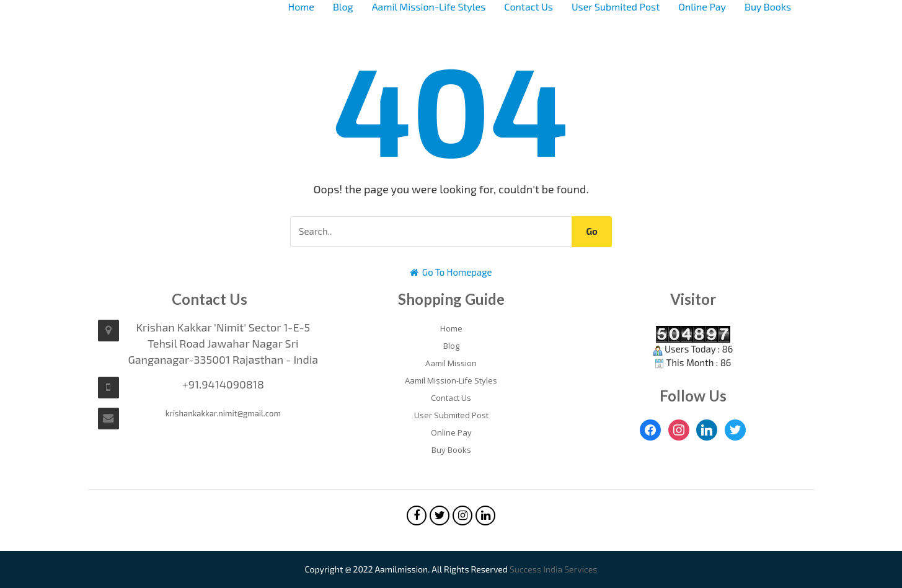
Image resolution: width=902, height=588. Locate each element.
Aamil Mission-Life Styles (429, 7)
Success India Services (554, 569)
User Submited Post (616, 7)
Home (301, 7)
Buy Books (768, 7)
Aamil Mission (451, 363)
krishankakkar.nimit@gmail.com (223, 413)
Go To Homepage (451, 272)
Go (592, 231)
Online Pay (702, 7)
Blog (343, 7)
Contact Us (528, 7)
